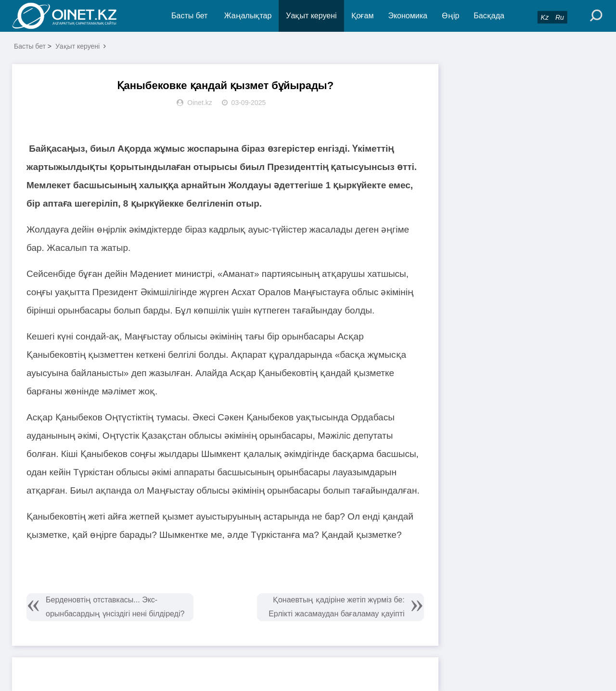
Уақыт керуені (311, 16)
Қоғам (363, 16)
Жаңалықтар (248, 16)
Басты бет (189, 16)
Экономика (408, 16)
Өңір (450, 16)
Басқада (489, 16)
